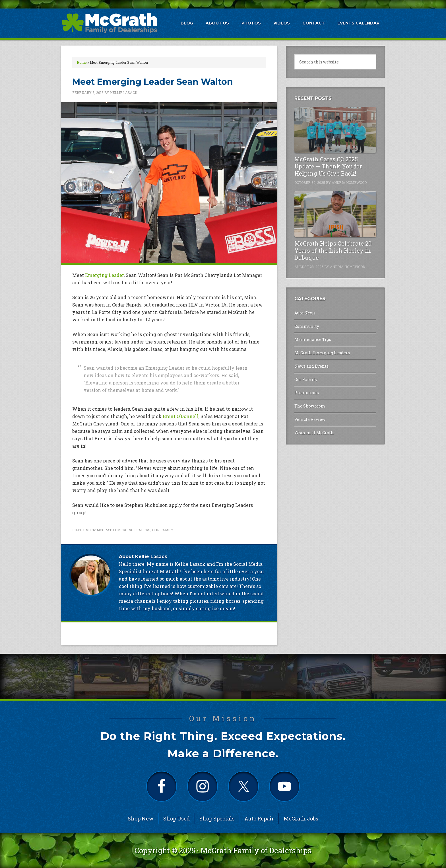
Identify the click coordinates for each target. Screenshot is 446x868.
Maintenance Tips (313, 339)
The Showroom (310, 406)
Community (307, 326)
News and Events (311, 366)
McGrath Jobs (301, 818)
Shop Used (176, 818)
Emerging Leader (104, 275)
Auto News (305, 313)
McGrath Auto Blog (109, 23)
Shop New (141, 818)
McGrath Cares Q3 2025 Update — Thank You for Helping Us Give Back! (328, 166)
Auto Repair (259, 818)
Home (82, 62)
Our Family (163, 530)
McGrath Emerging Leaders (124, 530)
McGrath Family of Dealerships (256, 850)
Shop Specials (217, 818)
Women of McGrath (314, 433)
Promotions (307, 393)
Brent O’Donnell (181, 416)
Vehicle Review (310, 419)
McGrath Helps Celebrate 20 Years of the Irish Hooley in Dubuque (333, 250)
